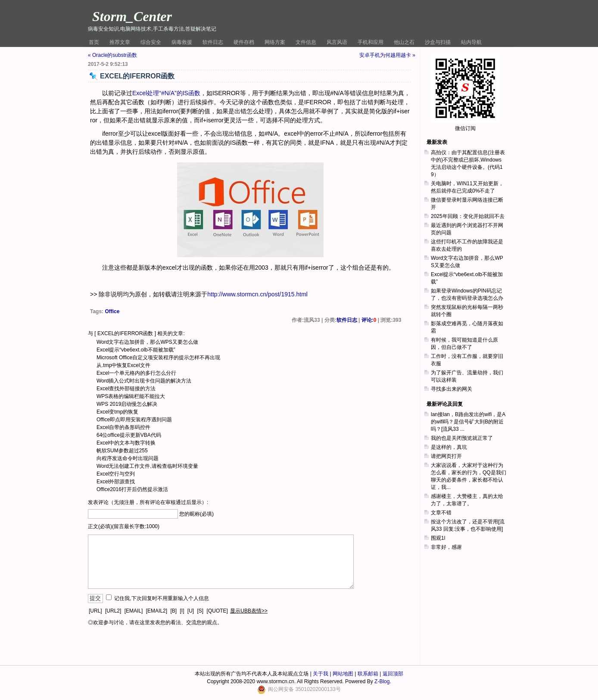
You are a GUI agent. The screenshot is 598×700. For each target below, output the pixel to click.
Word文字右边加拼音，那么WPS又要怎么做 (147, 342)
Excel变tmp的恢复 (117, 412)
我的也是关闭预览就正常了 (462, 438)
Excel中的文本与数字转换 (126, 443)
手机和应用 (371, 42)
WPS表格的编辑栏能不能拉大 (131, 396)
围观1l (438, 538)
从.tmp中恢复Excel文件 (123, 365)
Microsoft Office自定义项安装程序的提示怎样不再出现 (158, 358)
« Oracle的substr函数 (112, 55)
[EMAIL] (134, 611)
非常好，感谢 (446, 547)
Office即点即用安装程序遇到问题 (134, 420)
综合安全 (151, 42)
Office (112, 311)
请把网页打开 (446, 456)
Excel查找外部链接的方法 (126, 389)
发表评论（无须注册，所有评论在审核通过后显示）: (148, 502)
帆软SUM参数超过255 (122, 451)
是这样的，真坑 (449, 447)
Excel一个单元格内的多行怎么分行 (136, 373)
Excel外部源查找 (116, 482)
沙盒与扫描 (438, 42)
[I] (182, 611)
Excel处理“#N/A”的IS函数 (166, 93)
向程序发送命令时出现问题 (128, 458)
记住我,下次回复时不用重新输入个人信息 (161, 598)
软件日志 (213, 42)
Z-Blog (382, 681)
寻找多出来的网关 (452, 389)
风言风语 (337, 42)
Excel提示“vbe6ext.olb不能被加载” (136, 350)
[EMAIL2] (157, 611)
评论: (369, 320)
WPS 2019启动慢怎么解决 (127, 404)
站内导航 (471, 42)
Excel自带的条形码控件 (123, 427)
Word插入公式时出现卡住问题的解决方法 (144, 381)
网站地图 (343, 674)
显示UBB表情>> (249, 611)
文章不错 (441, 513)
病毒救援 (182, 42)
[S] (201, 611)
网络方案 (275, 42)
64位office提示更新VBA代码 (129, 435)
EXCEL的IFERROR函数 (125, 333)
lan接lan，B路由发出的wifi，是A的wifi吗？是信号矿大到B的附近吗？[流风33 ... (468, 422)
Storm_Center (132, 16)
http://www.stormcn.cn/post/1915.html (257, 294)
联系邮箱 (368, 674)
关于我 (321, 674)
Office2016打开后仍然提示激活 (132, 489)
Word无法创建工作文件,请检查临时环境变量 (147, 466)
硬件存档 (244, 42)
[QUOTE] (217, 611)
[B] (173, 611)
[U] (191, 611)
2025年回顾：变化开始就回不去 (468, 216)
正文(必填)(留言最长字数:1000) (124, 526)
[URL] (95, 611)
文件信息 (306, 42)
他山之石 (404, 42)
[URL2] (113, 611)
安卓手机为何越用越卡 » (387, 55)
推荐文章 (120, 42)
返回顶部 (393, 674)
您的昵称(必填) (196, 514)
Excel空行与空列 (116, 474)
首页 (94, 42)
